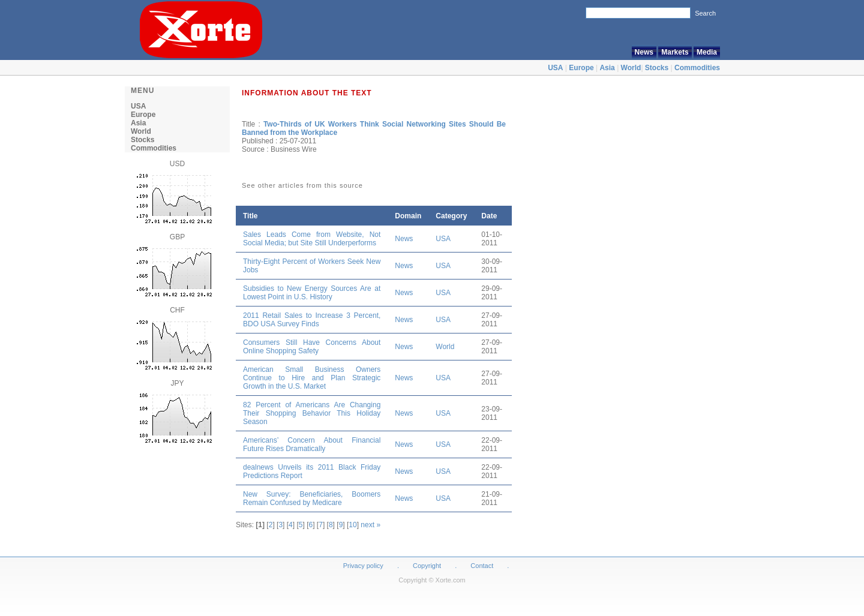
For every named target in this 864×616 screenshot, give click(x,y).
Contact (482, 566)
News (644, 52)
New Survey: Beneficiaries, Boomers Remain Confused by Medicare (312, 498)
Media (707, 52)
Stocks (657, 68)
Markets (675, 52)
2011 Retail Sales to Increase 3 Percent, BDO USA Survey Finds (312, 320)
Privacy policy (363, 566)
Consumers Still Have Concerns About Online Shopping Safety (312, 347)
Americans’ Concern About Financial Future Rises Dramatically (312, 444)
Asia (607, 68)
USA (555, 68)
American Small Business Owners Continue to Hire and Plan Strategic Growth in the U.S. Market (312, 378)
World (631, 68)
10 (352, 525)
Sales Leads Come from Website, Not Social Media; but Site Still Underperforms (312, 239)
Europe (581, 68)
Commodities (697, 68)
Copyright (427, 566)
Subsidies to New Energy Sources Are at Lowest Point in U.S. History (312, 293)
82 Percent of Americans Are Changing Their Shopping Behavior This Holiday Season (312, 413)
